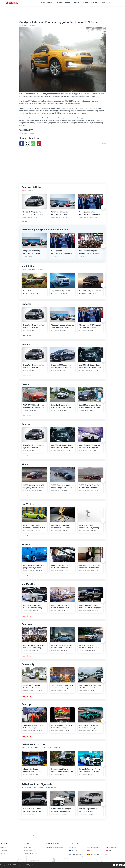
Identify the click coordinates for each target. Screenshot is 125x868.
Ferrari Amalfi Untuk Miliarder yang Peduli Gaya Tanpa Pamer (34, 567)
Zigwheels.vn (93, 854)
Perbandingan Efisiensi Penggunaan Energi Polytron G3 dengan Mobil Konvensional (62, 770)
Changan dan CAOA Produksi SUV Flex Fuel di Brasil (89, 213)
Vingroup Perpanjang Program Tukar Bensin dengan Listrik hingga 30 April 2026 (61, 213)
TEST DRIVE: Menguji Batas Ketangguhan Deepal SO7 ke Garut (34, 406)
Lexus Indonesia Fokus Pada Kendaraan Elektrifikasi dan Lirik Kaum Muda (90, 567)
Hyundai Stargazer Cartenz (90, 291)
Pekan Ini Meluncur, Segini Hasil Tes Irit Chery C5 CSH (61, 406)
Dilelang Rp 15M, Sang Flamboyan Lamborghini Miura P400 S (34, 527)
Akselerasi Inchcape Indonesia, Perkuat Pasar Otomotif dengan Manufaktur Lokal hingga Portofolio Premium (34, 770)
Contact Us (3, 851)
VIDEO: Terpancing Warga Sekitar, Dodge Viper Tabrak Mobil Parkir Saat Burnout (61, 487)
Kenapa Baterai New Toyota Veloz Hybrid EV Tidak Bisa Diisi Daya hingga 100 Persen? (90, 770)
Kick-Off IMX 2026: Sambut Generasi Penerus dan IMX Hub (61, 607)
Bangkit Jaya (55, 651)
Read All (24, 221)
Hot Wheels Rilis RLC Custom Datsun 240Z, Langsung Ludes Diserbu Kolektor (62, 727)
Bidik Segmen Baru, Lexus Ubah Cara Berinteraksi (61, 566)
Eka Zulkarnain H (28, 531)
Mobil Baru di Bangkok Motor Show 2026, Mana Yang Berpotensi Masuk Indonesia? (89, 252)
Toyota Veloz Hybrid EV (61, 291)
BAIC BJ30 (28, 291)
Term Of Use (27, 848)
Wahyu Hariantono (29, 571)
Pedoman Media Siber (30, 854)
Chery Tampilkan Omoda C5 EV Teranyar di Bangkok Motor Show (91, 447)
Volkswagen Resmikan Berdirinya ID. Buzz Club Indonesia (32, 687)
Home (43, 3)
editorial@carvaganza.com (54, 848)
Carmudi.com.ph (75, 851)
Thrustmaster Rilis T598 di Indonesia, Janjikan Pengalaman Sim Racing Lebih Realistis (34, 727)
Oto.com (73, 847)
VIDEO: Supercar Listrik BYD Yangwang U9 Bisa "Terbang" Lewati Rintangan (34, 487)
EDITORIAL (3, 854)
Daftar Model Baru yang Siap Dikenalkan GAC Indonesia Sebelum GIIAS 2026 (62, 810)
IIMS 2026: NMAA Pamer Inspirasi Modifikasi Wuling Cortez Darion (33, 607)
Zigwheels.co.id (94, 847)
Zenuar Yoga (55, 410)
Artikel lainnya (26, 336)
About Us (3, 848)
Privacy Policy (28, 851)
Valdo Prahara (26, 25)
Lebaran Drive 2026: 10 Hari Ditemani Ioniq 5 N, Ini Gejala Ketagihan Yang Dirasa (62, 647)
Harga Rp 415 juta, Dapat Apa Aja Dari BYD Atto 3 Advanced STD (33, 213)
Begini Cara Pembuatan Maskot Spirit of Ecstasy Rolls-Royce (61, 527)
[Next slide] (103, 207)
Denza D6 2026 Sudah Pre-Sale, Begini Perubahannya (61, 366)
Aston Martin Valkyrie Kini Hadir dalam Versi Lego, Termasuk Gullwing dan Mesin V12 (90, 727)
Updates (50, 3)
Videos (103, 3)
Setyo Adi (26, 410)
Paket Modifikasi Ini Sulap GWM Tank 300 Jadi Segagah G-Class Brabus (90, 607)
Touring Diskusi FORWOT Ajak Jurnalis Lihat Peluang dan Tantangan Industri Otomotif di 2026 (62, 687)
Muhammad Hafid (29, 490)
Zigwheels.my (93, 851)
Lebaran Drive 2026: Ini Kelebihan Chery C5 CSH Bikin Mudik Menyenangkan (90, 647)
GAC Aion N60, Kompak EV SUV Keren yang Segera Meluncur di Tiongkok (33, 810)
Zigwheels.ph (112, 847)
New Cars (59, 3)
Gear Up (85, 3)
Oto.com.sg (111, 851)
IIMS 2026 (111, 3)
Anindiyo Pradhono (85, 370)
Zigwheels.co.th (75, 854)
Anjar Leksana (28, 218)
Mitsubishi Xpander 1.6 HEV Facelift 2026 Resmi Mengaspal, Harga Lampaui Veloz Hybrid (89, 810)
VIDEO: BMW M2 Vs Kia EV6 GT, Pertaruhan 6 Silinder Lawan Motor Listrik (89, 487)
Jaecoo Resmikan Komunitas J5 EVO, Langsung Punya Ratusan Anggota (90, 687)
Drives (68, 3)
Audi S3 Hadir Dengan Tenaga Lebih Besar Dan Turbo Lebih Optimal (90, 366)
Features (94, 3)
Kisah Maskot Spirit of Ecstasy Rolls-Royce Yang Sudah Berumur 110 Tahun (89, 527)
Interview (76, 3)
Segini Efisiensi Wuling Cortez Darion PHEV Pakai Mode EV (90, 406)
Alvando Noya (55, 490)
